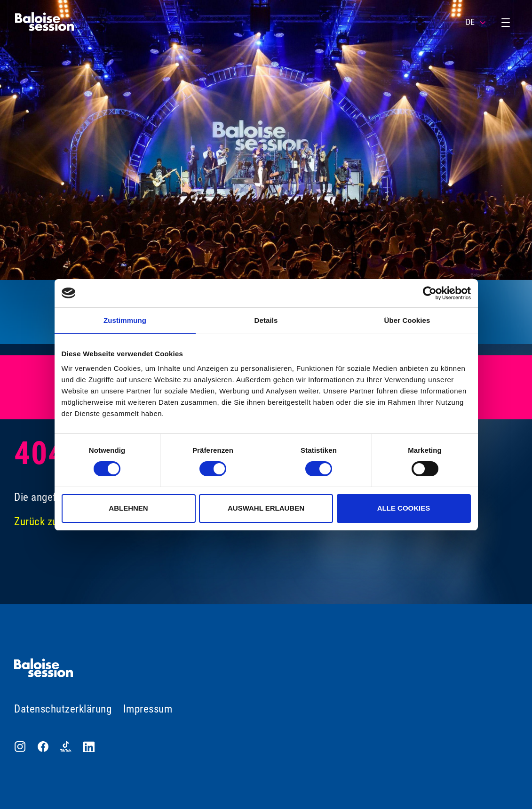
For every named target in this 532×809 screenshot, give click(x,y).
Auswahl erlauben (266, 508)
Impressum (148, 709)
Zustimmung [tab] (125, 320)
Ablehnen (128, 508)
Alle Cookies (404, 508)
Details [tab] (266, 320)
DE (476, 22)
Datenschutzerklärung (63, 709)
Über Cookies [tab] (407, 320)
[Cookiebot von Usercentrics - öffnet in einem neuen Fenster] (430, 293)
